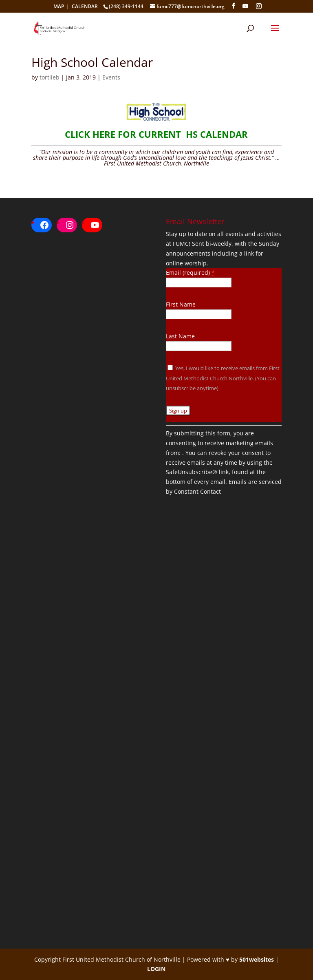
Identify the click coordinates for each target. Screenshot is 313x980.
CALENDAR (85, 6)
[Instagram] (259, 6)
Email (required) (190, 273)
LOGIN (156, 969)
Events (111, 77)
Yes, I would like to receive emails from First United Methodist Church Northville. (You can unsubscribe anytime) (223, 378)
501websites (257, 959)
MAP (59, 6)
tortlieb (50, 77)
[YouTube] (245, 6)
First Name (181, 304)
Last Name (180, 336)
